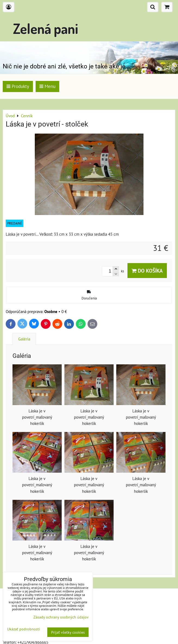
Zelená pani (46, 28)
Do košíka (147, 271)
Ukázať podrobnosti (24, 629)
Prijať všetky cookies (68, 632)
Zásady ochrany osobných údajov (61, 617)
